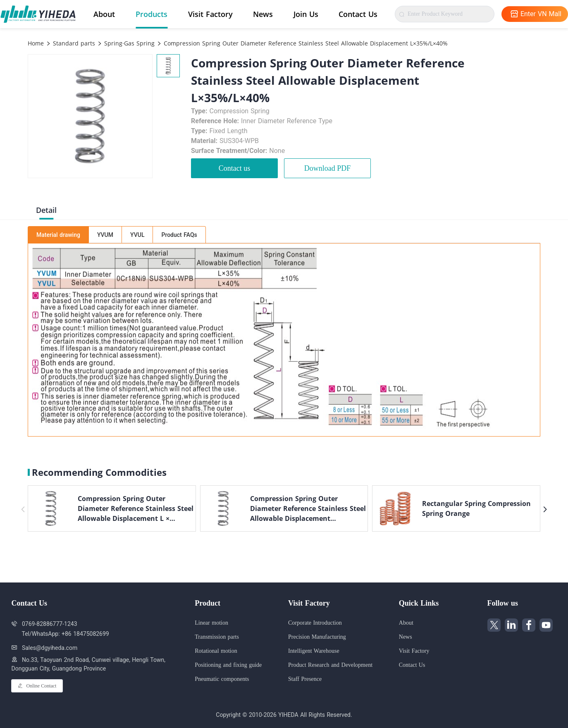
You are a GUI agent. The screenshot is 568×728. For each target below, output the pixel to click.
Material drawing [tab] (58, 235)
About (104, 14)
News (263, 14)
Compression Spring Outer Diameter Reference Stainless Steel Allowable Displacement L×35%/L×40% (305, 43)
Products (152, 14)
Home (36, 43)
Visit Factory (210, 14)
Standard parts (73, 43)
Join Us (306, 14)
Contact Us (358, 14)
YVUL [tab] (137, 235)
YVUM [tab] (105, 235)
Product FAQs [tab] (179, 235)
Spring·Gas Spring (128, 43)
